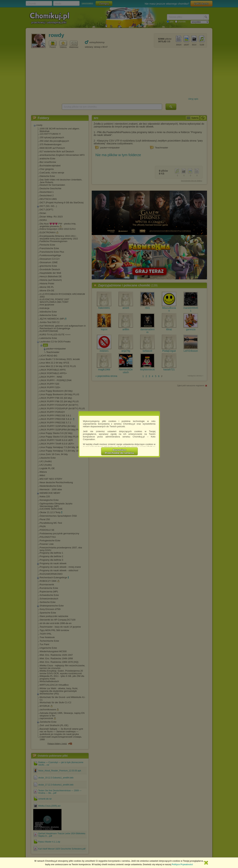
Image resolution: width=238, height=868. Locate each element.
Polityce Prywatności (182, 864)
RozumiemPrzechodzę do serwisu (120, 451)
